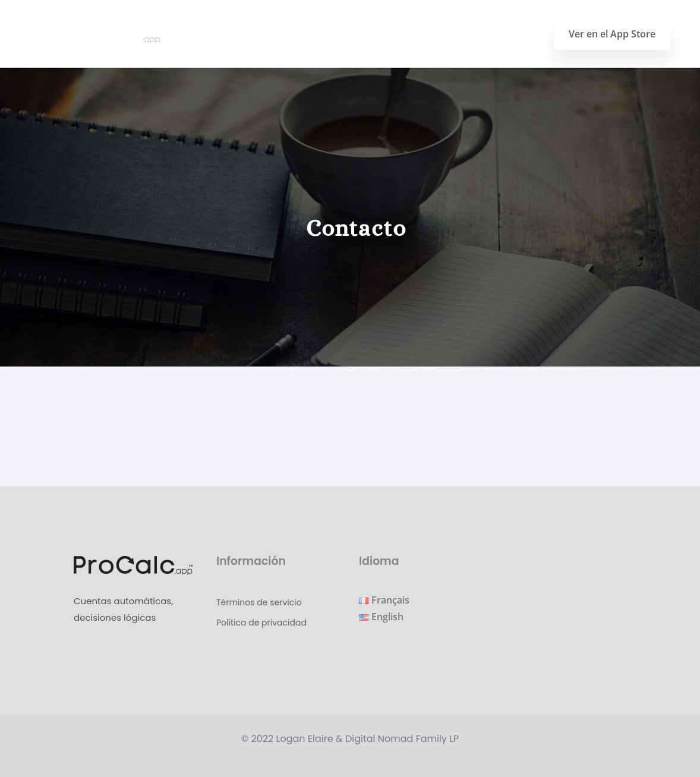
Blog (451, 34)
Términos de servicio (259, 602)
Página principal (378, 34)
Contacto (508, 34)
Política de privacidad (261, 623)
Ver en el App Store (612, 34)
